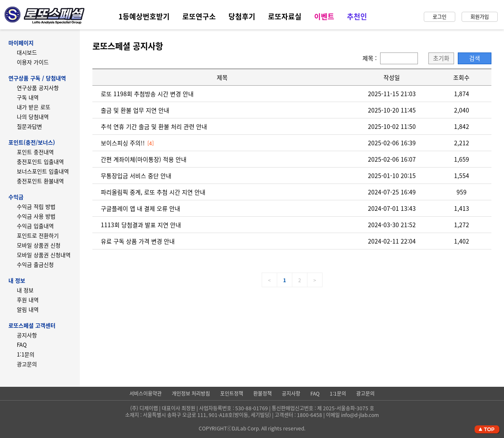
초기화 (441, 58)
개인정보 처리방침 (191, 393)
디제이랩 (149, 408)
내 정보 (25, 290)
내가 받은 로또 (34, 107)
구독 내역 (28, 97)
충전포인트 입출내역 (40, 161)
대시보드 (27, 52)
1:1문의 (26, 354)
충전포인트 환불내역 (40, 181)
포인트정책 (232, 393)
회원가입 (480, 17)
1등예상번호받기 (144, 16)
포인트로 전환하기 (38, 235)
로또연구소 (199, 16)
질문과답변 (29, 126)
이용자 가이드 (33, 62)
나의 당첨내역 (33, 117)
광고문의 (27, 364)
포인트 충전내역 (35, 152)
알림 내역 (28, 309)
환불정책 (262, 393)
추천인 (357, 16)
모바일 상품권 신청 (39, 245)
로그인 (440, 17)
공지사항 (27, 335)
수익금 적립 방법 (36, 206)
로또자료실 (285, 16)
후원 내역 (28, 300)
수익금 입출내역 (35, 226)
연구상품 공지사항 (38, 88)
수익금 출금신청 (35, 264)
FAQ (22, 345)
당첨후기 (242, 16)
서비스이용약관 (146, 393)
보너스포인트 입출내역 (43, 171)
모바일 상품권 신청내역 (44, 255)
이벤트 (324, 16)
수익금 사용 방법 (36, 216)
